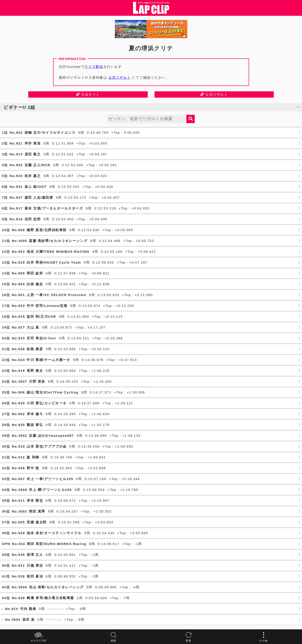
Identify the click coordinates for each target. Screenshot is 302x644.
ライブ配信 (94, 67)
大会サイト (88, 94)
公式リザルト (120, 77)
